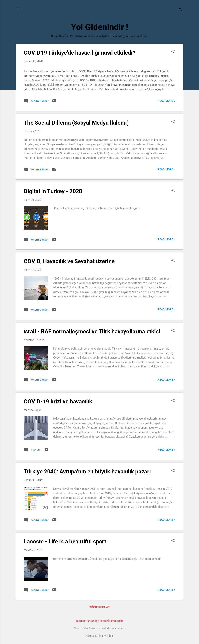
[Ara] (180, 10)
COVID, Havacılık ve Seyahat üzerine (69, 261)
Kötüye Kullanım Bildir (99, 636)
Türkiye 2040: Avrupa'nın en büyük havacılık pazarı (87, 471)
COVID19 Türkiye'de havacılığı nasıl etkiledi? (80, 53)
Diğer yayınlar (100, 607)
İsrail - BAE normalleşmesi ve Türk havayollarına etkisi (92, 331)
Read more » (166, 101)
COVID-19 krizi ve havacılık (58, 401)
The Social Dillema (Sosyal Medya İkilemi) (76, 123)
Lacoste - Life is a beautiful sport (65, 542)
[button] (173, 52)
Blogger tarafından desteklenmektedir (99, 621)
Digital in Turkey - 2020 (53, 191)
